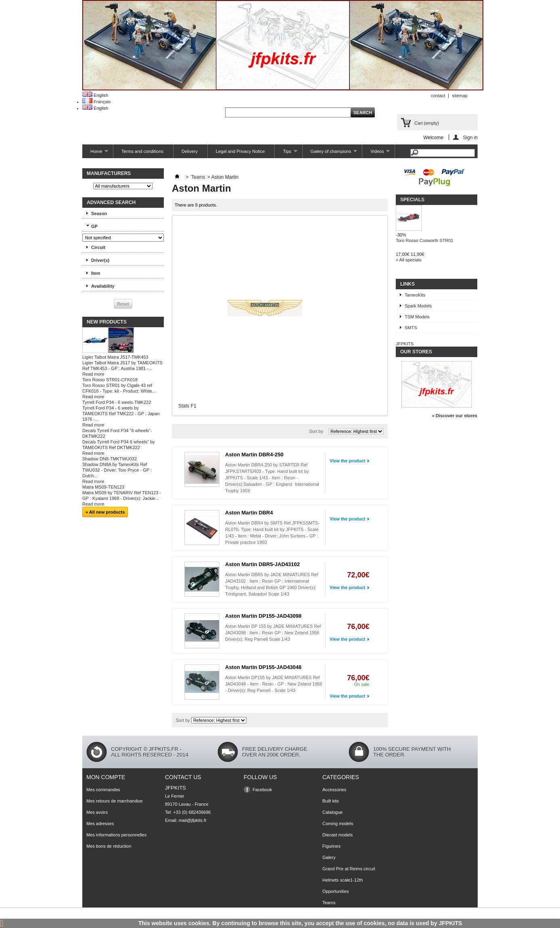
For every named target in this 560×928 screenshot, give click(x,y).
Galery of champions (330, 154)
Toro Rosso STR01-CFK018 (110, 380)
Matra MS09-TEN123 (103, 487)
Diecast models (337, 835)
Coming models (338, 823)
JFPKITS (405, 344)
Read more (93, 374)
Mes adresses (100, 823)
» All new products (105, 512)
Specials (412, 200)
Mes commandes (103, 790)
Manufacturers (109, 173)
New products (107, 322)
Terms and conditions (142, 151)
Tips (286, 154)
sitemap (460, 96)
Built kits (331, 801)
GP (94, 226)
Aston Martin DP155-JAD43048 (263, 667)
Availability (103, 286)
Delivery (190, 151)
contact (438, 96)
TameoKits (415, 295)
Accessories (334, 790)
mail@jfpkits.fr (193, 820)
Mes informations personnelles (116, 835)
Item (96, 273)
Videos (376, 154)
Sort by (316, 431)
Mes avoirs (97, 812)
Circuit (98, 247)
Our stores (416, 352)
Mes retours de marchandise (114, 801)
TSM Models (417, 317)
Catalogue (332, 812)
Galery (329, 857)
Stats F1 (187, 406)
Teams (198, 177)
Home (95, 154)
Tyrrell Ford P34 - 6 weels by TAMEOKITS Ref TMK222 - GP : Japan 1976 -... (121, 414)
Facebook (262, 790)
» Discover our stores (455, 416)
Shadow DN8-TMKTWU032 (110, 459)
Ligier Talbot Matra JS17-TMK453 (115, 357)
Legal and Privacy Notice (240, 151)
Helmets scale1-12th (343, 880)
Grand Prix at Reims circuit (349, 869)
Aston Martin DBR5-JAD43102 (262, 564)
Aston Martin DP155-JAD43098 (263, 616)
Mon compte (106, 777)
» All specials (409, 260)
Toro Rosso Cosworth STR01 (424, 240)
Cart (427, 123)
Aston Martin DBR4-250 (254, 455)
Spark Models (418, 306)
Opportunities (335, 891)
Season (99, 213)
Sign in (470, 137)
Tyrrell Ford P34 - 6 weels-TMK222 (117, 402)
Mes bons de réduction (109, 846)
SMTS (411, 328)
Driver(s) (100, 260)
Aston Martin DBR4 (249, 513)
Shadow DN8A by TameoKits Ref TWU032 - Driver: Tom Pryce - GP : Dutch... (117, 470)
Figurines (331, 846)
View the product (347, 461)
